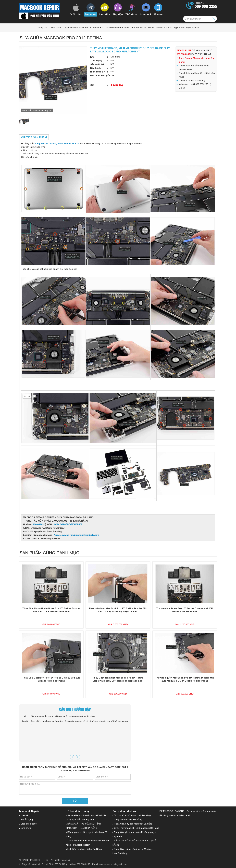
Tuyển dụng (27, 820)
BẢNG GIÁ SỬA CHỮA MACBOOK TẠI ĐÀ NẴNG (134, 843)
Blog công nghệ (29, 824)
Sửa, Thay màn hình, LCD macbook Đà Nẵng (137, 828)
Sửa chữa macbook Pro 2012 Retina (83, 28)
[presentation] (72, 757)
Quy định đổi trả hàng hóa (81, 820)
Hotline (206, 5)
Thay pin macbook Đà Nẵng (128, 820)
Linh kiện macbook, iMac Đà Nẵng (85, 849)
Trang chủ (42, 28)
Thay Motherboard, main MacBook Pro (57, 143)
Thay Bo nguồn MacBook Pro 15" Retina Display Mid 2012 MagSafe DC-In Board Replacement (185, 679)
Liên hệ (117, 85)
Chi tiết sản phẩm (34, 137)
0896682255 (38, 524)
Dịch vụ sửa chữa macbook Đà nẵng (132, 815)
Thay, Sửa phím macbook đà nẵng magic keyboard (134, 834)
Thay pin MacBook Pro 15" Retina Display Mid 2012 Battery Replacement (185, 610)
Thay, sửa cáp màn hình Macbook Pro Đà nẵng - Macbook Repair (87, 843)
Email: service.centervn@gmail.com (110, 864)
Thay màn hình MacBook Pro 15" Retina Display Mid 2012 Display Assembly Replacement (118, 610)
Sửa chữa (56, 28)
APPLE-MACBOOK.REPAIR (68, 524)
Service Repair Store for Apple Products (87, 815)
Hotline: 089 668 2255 (79, 864)
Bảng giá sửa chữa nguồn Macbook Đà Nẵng (87, 834)
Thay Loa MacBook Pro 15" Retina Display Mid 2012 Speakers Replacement (51, 679)
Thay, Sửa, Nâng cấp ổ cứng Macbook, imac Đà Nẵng (133, 851)
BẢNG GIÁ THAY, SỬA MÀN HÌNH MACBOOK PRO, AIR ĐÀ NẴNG (83, 826)
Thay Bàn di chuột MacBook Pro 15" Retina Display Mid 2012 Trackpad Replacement (51, 610)
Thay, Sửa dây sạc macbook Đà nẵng (133, 824)
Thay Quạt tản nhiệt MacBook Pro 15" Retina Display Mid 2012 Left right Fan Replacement (118, 679)
